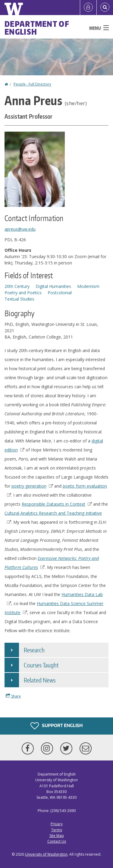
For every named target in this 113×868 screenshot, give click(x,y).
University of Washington (46, 854)
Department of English (37, 28)
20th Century (17, 286)
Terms (57, 830)
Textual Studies (19, 299)
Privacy (57, 824)
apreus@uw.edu (20, 229)
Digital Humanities (53, 286)
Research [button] (34, 650)
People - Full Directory (32, 84)
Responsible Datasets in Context (57, 504)
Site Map (57, 836)
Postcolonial (60, 293)
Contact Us (57, 841)
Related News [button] (40, 680)
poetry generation (32, 486)
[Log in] (88, 8)
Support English (56, 726)
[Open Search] (105, 8)
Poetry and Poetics (23, 293)
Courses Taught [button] (41, 665)
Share (13, 696)
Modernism (88, 286)
